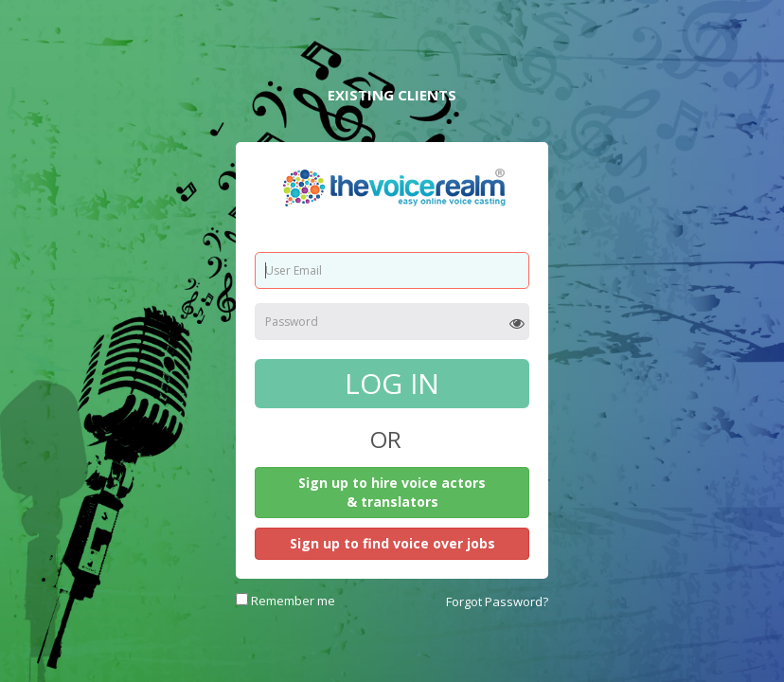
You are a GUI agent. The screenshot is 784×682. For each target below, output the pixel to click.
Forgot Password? (497, 601)
